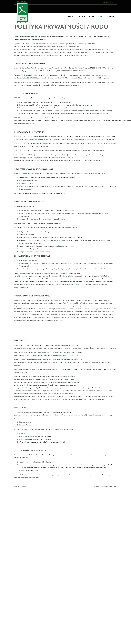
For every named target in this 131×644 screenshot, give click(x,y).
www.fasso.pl (76, 285)
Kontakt (111, 16)
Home (91, 16)
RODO (100, 16)
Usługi (70, 16)
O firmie (81, 16)
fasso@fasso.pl (108, 2)
